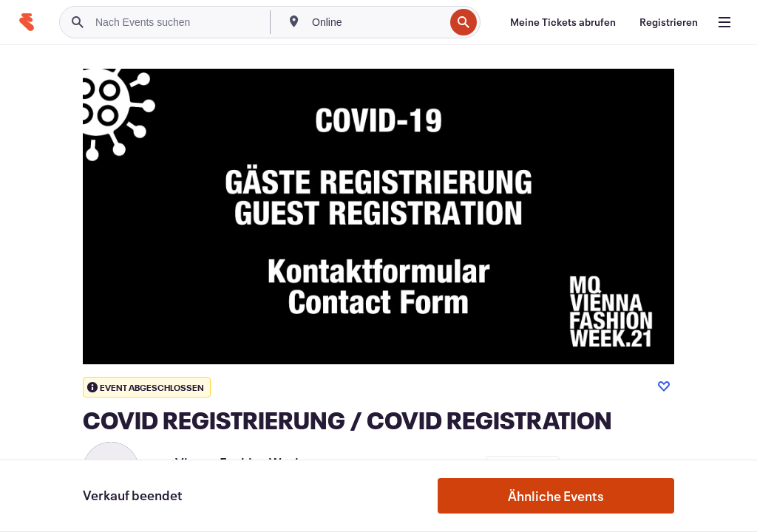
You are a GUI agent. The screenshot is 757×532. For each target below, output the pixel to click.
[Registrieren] (669, 22)
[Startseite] (27, 22)
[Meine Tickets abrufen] (563, 22)
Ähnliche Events (556, 496)
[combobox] (377, 22)
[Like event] (664, 386)
